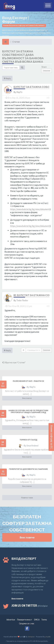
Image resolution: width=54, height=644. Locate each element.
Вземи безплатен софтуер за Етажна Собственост (24, 26)
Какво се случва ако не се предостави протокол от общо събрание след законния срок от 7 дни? (29, 412)
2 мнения (47, 71)
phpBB (48, 637)
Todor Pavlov (22, 300)
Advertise (11, 620)
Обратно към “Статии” (14, 362)
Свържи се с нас (27, 623)
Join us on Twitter (30, 606)
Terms (44, 620)
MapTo (19, 92)
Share (44, 67)
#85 (48, 98)
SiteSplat (31, 637)
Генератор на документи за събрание (28, 469)
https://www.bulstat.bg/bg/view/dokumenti (30, 209)
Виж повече (27, 398)
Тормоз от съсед (29, 440)
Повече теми (27, 498)
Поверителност (25, 620)
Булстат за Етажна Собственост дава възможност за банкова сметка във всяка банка (23, 56)
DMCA (37, 620)
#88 (48, 306)
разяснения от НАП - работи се (28, 381)
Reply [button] (7, 78)
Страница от (34, 350)
